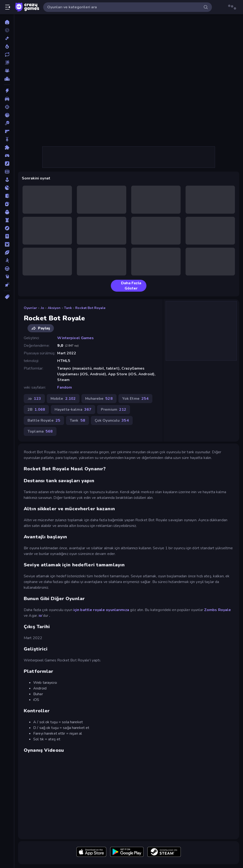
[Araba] (7, 99)
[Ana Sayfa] (7, 22)
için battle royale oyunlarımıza (101, 610)
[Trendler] (7, 46)
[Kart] (7, 204)
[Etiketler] (7, 297)
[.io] (7, 188)
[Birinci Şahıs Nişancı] (7, 131)
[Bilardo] (7, 123)
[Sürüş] (7, 269)
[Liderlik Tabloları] (7, 79)
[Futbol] (7, 172)
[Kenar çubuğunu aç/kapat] (8, 7)
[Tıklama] (7, 285)
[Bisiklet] (7, 139)
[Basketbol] (7, 115)
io (40, 616)
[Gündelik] (7, 180)
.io (42, 308)
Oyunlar (30, 308)
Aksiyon (54, 308)
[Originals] (7, 63)
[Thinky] (7, 277)
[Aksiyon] (7, 91)
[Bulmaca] (7, 147)
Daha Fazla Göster (128, 286)
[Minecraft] (7, 244)
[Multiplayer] (7, 71)
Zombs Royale (218, 610)
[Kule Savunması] (7, 220)
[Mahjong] (7, 236)
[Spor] (7, 252)
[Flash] (7, 164)
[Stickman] (7, 260)
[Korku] (7, 212)
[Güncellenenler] (7, 54)
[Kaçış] (7, 196)
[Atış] (7, 107)
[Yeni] (7, 38)
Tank (68, 308)
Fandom (65, 387)
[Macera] (7, 228)
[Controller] (7, 155)
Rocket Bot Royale (90, 308)
